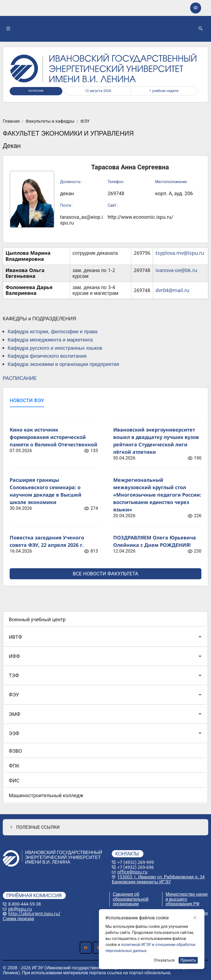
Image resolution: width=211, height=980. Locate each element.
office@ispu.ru (132, 872)
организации (126, 904)
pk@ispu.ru (20, 909)
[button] (105, 827)
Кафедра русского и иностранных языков (55, 348)
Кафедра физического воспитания (47, 356)
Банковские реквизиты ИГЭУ (141, 882)
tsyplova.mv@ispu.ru (180, 253)
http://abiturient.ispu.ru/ (34, 914)
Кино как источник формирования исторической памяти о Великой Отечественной (53, 437)
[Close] (195, 918)
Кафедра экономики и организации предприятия (63, 364)
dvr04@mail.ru (172, 290)
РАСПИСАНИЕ (20, 378)
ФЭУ (85, 121)
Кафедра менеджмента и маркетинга (50, 340)
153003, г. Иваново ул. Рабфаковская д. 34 (161, 877)
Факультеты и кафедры (50, 121)
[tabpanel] (105, 495)
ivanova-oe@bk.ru (176, 270)
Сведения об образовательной (131, 897)
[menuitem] (105, 620)
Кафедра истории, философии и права (53, 331)
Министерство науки (187, 894)
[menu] (105, 708)
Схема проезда (18, 919)
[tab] (27, 401)
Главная (11, 121)
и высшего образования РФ (183, 901)
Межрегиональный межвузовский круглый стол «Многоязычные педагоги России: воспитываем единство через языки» (157, 495)
